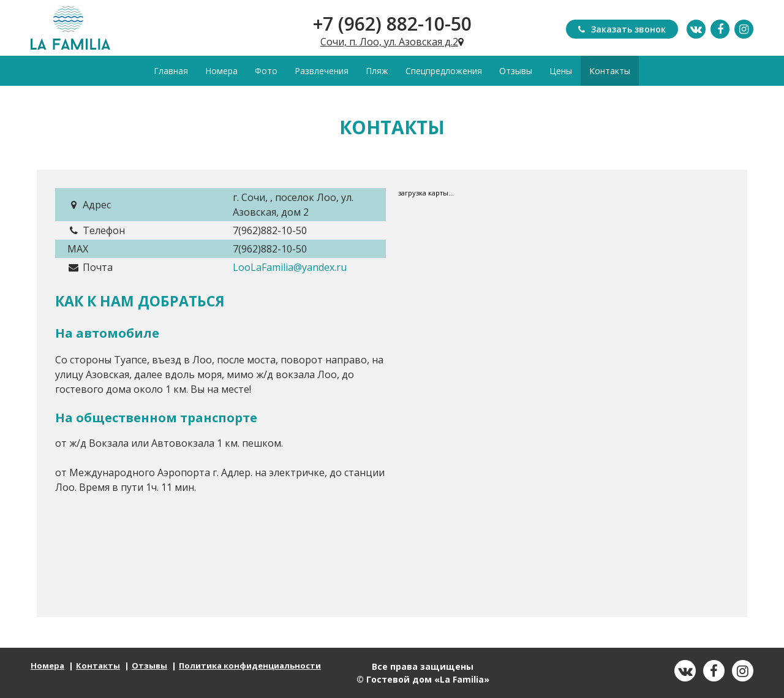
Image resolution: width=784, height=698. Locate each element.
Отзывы (516, 71)
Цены (561, 71)
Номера (221, 71)
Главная (171, 71)
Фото (266, 71)
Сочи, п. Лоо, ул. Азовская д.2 (392, 42)
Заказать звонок (622, 29)
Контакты (610, 71)
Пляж (377, 71)
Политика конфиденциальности (250, 666)
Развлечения (322, 71)
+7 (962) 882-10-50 (392, 24)
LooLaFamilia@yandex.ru (290, 267)
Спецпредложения (444, 71)
